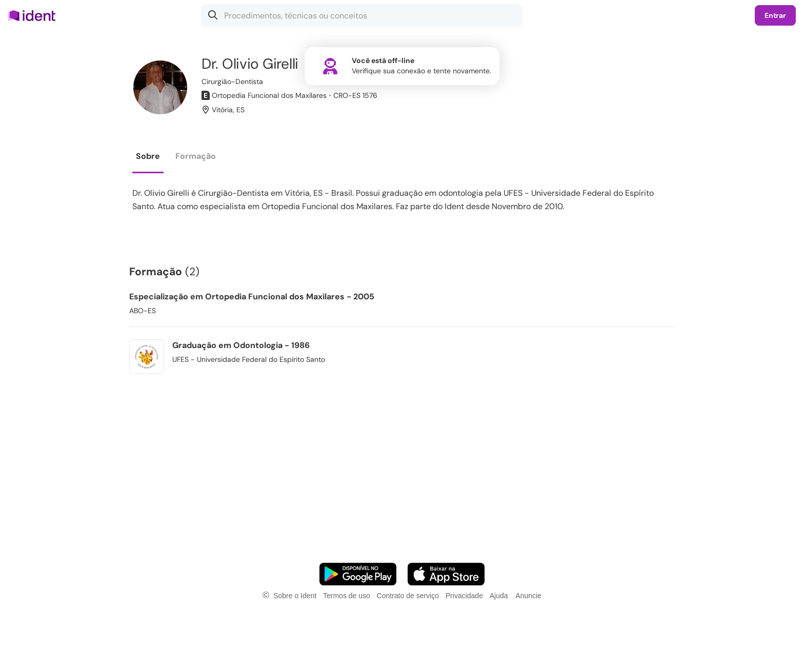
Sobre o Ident (295, 596)
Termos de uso (347, 596)
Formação (196, 156)
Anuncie (528, 596)
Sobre (148, 156)
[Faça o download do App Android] (358, 574)
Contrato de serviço (408, 596)
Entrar (775, 15)
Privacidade (464, 596)
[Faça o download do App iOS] (446, 574)
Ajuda (499, 596)
